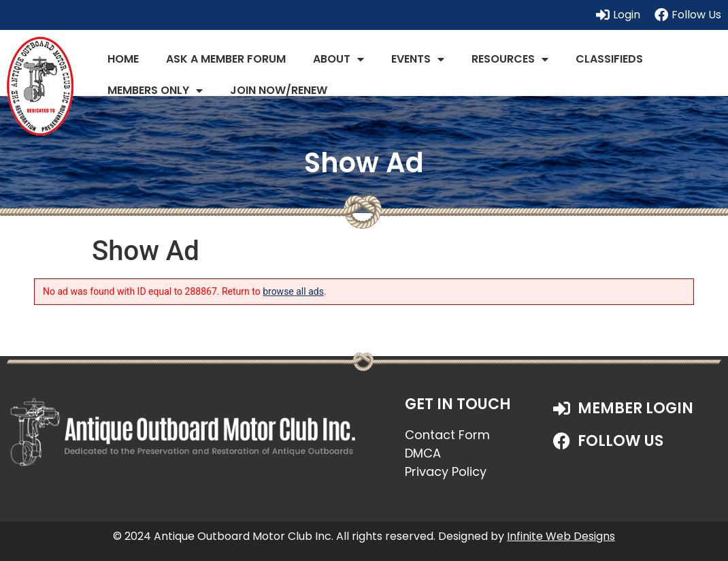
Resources (510, 59)
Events (418, 59)
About (338, 59)
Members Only (155, 91)
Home (123, 59)
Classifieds (609, 59)
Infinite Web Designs (561, 536)
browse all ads (293, 291)
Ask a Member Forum (226, 59)
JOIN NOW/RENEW (279, 90)
